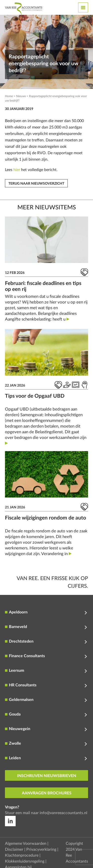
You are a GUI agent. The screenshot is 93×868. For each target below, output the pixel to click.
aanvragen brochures (47, 793)
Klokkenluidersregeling (25, 861)
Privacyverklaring (41, 849)
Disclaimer (14, 849)
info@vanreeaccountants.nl (63, 813)
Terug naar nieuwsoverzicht (36, 184)
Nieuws (21, 96)
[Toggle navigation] (83, 7)
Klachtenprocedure (22, 855)
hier (17, 170)
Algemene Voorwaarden (26, 844)
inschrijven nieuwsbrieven (47, 776)
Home (9, 96)
